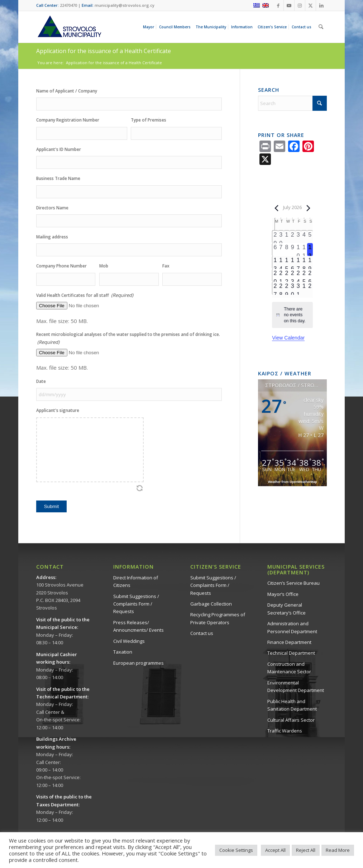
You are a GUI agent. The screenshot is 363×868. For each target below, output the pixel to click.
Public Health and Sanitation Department (292, 705)
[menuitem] (150, 27)
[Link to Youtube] (289, 5)
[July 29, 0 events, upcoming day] (287, 288)
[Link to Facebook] (278, 5)
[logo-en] (69, 27)
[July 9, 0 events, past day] (292, 250)
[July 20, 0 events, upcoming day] (275, 275)
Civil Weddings (129, 641)
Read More (338, 850)
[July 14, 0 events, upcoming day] (281, 262)
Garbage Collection (211, 604)
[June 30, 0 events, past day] (281, 237)
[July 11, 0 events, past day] (304, 250)
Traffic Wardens (285, 731)
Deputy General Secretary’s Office (286, 609)
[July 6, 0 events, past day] (275, 250)
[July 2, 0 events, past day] (292, 237)
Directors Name (52, 208)
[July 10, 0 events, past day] (298, 250)
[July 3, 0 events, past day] (298, 237)
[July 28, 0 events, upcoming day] (281, 288)
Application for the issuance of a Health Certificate (104, 51)
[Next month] (309, 208)
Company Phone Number (61, 266)
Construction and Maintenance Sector (289, 668)
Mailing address (52, 237)
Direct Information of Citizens (136, 581)
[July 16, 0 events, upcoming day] (292, 262)
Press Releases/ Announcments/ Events (138, 626)
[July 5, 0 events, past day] (310, 237)
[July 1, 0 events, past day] (287, 237)
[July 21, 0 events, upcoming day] (281, 275)
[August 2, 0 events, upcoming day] (310, 288)
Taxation (123, 652)
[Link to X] (311, 5)
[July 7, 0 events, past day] (281, 250)
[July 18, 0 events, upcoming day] (304, 262)
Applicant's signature (58, 410)
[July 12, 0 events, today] (310, 250)
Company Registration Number (68, 120)
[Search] (321, 27)
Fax (166, 266)
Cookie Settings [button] (236, 850)
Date (41, 381)
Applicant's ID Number (59, 149)
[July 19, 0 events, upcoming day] (310, 262)
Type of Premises (149, 120)
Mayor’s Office (283, 594)
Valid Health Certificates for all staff (85, 295)
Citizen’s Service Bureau (293, 583)
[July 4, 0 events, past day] (304, 237)
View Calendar (288, 338)
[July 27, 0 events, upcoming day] (275, 288)
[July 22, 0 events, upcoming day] (287, 275)
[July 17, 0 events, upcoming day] (298, 262)
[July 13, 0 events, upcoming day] (275, 262)
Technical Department (291, 653)
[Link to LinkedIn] (321, 5)
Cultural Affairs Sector (291, 720)
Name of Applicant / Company (67, 91)
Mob (104, 266)
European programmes (138, 663)
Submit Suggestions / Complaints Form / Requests (136, 604)
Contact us (202, 633)
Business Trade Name (58, 178)
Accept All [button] (275, 850)
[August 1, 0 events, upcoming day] (304, 288)
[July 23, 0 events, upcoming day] (292, 275)
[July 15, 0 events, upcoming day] (287, 262)
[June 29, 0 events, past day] (275, 237)
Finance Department (289, 642)
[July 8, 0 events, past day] (287, 250)
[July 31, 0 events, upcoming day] (298, 288)
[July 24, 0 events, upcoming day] (298, 275)
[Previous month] (276, 208)
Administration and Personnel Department (292, 627)
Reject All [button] (306, 850)
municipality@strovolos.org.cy (125, 5)
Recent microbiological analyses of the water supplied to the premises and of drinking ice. (128, 339)
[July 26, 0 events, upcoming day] (310, 275)
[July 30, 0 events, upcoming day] (292, 288)
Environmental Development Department (296, 686)
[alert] (292, 315)
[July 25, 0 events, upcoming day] (304, 275)
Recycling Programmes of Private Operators (218, 618)
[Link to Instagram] (300, 5)
